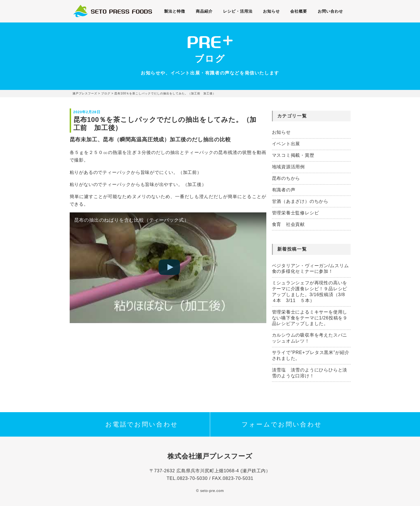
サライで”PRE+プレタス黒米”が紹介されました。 (311, 355)
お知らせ (271, 11)
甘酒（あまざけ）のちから (300, 201)
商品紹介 (205, 11)
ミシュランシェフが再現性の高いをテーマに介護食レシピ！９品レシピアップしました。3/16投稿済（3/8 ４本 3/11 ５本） (311, 291)
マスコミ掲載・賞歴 (293, 155)
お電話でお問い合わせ (142, 424)
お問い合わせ (329, 11)
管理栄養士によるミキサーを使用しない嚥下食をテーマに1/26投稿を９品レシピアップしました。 (310, 318)
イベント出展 (286, 144)
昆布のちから (286, 178)
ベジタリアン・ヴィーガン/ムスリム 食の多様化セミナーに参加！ (311, 269)
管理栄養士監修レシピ (296, 213)
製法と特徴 (176, 11)
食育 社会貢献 (289, 224)
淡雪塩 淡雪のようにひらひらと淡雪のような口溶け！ (310, 373)
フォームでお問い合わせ (282, 424)
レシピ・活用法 (238, 11)
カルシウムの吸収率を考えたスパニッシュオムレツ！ (310, 338)
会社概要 (298, 11)
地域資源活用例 (289, 167)
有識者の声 (284, 190)
